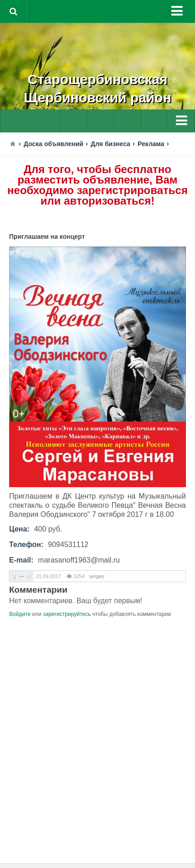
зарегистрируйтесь (67, 614)
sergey (97, 576)
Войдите (20, 614)
